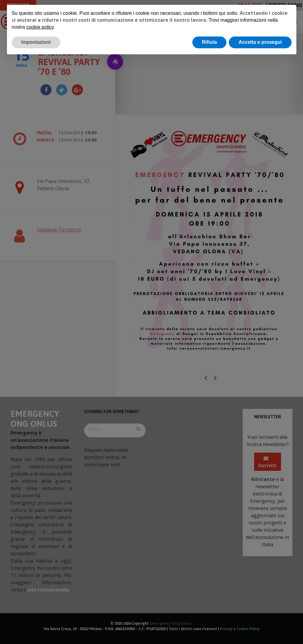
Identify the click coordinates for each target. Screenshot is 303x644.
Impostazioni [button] (36, 42)
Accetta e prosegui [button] (260, 42)
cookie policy (40, 27)
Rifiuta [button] (210, 42)
